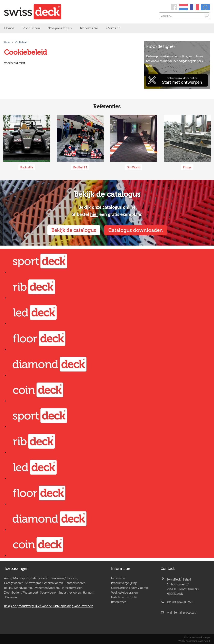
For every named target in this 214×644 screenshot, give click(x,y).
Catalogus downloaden (136, 230)
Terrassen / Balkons (64, 578)
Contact (113, 28)
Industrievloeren (70, 592)
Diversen (11, 597)
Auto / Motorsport (16, 578)
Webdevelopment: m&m (194, 641)
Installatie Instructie (124, 597)
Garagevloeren (14, 583)
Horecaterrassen (72, 588)
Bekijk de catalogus (74, 230)
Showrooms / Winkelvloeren (44, 583)
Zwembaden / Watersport (21, 592)
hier (94, 214)
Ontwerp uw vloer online (182, 81)
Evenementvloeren (46, 588)
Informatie (89, 28)
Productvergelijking (124, 583)
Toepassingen (60, 28)
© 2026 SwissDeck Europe (197, 637)
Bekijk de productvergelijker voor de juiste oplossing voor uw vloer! (49, 606)
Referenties (119, 602)
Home (9, 28)
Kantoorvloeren (75, 583)
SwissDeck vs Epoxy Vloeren (130, 588)
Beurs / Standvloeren (18, 588)
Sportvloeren (49, 592)
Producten (31, 28)
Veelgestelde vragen (124, 592)
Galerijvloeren (40, 578)
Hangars (88, 592)
